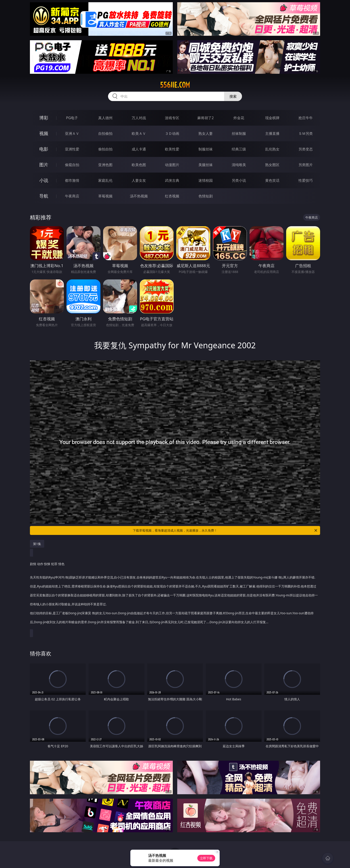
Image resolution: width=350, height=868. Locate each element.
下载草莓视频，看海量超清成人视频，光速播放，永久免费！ (225, 530)
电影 (44, 149)
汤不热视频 (139, 196)
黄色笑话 (272, 180)
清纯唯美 (239, 165)
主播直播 (272, 133)
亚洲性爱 (72, 149)
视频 (44, 133)
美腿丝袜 (206, 165)
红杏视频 (172, 196)
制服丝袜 (206, 149)
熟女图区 (272, 165)
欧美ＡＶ (139, 133)
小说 (44, 180)
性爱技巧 (306, 180)
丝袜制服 (239, 133)
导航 (44, 196)
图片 (44, 165)
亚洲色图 (105, 165)
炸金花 (239, 118)
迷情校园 (206, 180)
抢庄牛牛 (306, 118)
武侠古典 (172, 180)
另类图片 (306, 165)
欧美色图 (139, 165)
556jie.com (175, 85)
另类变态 (306, 149)
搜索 (233, 96)
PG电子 (72, 118)
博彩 (44, 118)
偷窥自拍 (72, 165)
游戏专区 (172, 118)
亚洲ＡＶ (72, 133)
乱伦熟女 (272, 149)
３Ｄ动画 (172, 133)
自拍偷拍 (105, 133)
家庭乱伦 (105, 180)
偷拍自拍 (105, 149)
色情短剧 (206, 196)
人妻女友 (139, 180)
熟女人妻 (206, 133)
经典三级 (239, 149)
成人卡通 (139, 149)
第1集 (37, 544)
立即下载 (206, 858)
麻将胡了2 (205, 118)
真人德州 (105, 118)
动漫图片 (172, 165)
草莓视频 (105, 196)
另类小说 (239, 180)
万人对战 (139, 118)
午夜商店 (72, 196)
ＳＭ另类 (306, 133)
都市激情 (72, 180)
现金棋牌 (272, 118)
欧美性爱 (172, 149)
